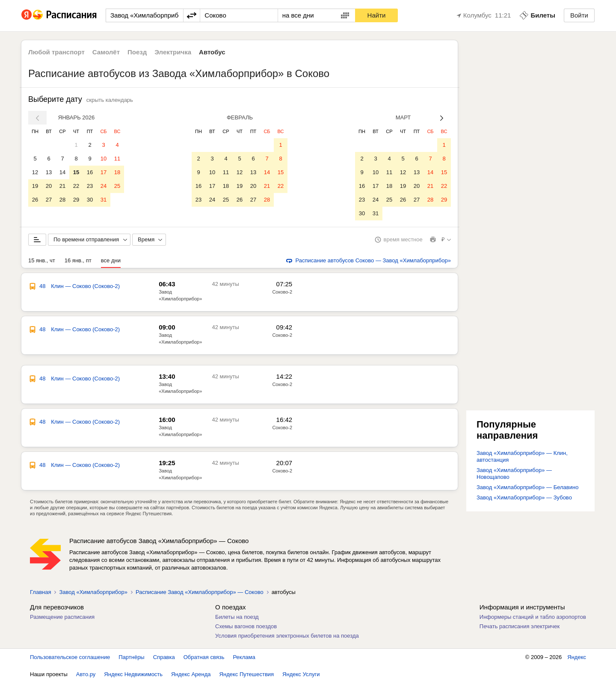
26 (35, 200)
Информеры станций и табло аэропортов (533, 617)
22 (76, 186)
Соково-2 (282, 292)
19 (35, 186)
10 (104, 159)
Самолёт (106, 52)
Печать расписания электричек (520, 626)
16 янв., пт (78, 260)
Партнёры (131, 657)
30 (90, 200)
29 (76, 200)
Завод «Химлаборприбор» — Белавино (527, 487)
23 (90, 186)
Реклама (244, 657)
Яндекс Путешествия (247, 674)
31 (104, 200)
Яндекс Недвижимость (133, 674)
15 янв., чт (42, 260)
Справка (164, 657)
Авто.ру (86, 674)
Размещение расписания (62, 617)
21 (62, 186)
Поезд (137, 52)
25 (117, 186)
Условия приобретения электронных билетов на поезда (287, 636)
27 (49, 200)
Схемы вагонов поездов (246, 626)
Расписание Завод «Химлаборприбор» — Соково (200, 592)
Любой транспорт (56, 52)
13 (49, 172)
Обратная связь (204, 657)
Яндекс (577, 657)
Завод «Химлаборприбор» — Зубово (524, 497)
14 (62, 172)
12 (35, 172)
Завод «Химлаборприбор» (93, 592)
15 (76, 172)
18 (117, 172)
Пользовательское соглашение (70, 657)
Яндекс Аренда (191, 674)
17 (104, 172)
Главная (40, 592)
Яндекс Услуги (301, 674)
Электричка (173, 52)
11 (117, 159)
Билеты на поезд (237, 617)
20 (49, 186)
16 (90, 172)
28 (62, 200)
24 (104, 186)
